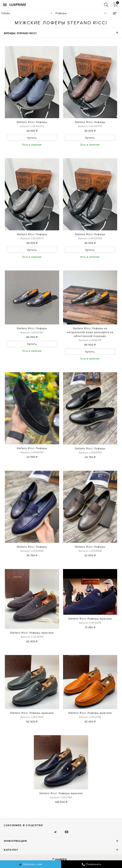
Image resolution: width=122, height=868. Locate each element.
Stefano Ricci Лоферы (32, 122)
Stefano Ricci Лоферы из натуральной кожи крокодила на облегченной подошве (90, 332)
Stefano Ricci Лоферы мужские (32, 633)
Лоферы (61, 13)
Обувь (6, 13)
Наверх (61, 859)
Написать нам (30, 864)
